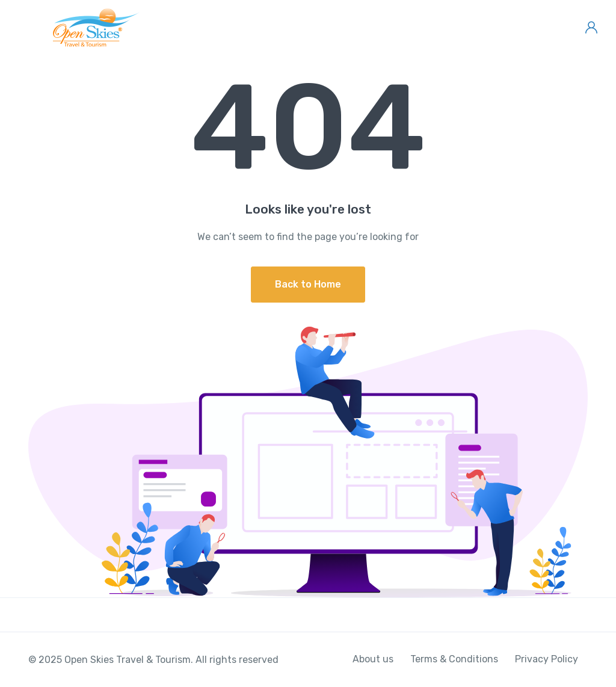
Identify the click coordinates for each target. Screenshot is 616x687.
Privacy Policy (547, 659)
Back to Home (308, 284)
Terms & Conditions (454, 659)
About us (373, 659)
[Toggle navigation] (20, 28)
